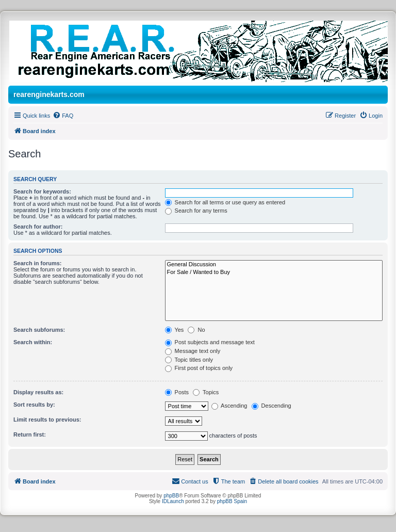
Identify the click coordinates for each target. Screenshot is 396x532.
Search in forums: (38, 263)
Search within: (33, 342)
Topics (206, 392)
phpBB (171, 496)
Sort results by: (34, 405)
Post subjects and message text (210, 342)
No (196, 330)
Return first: (30, 434)
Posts (177, 392)
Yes (175, 330)
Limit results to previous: (47, 420)
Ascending (229, 406)
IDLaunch (173, 501)
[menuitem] (63, 116)
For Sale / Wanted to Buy (274, 272)
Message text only (193, 351)
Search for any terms (196, 211)
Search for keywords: (42, 191)
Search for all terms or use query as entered (225, 202)
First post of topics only (199, 368)
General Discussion (274, 265)
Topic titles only (189, 360)
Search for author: (38, 227)
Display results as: (38, 392)
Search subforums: (39, 330)
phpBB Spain (232, 501)
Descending (271, 406)
